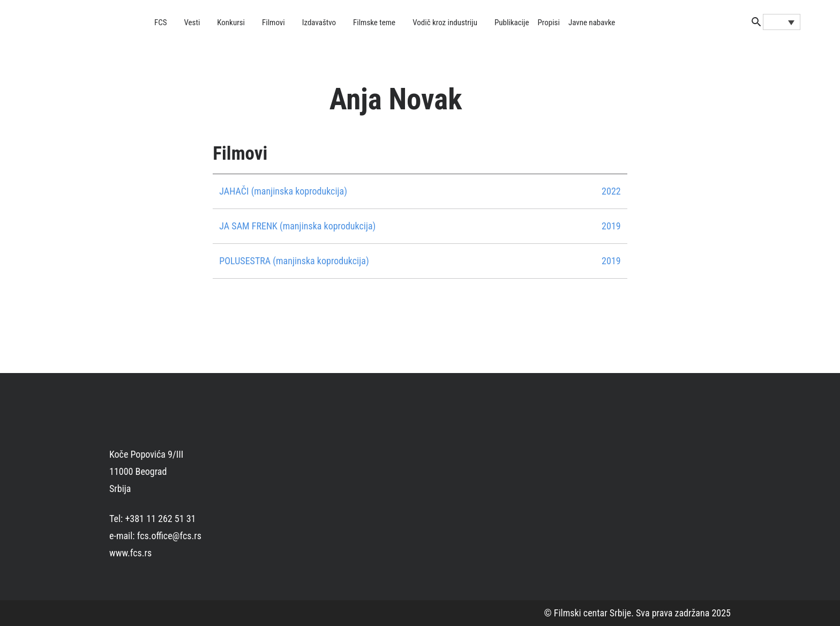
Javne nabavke (592, 23)
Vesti (192, 23)
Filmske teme (374, 23)
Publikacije (512, 23)
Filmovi (273, 23)
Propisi (549, 23)
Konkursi (231, 23)
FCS (161, 23)
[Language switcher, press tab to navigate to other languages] (782, 22)
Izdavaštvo (319, 23)
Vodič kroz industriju (445, 23)
